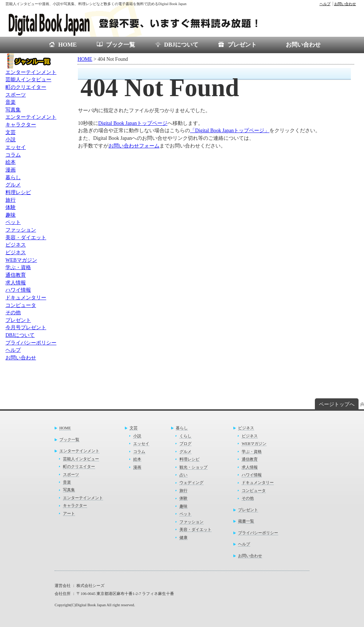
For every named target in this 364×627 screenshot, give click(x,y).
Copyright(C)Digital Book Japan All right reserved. (95, 605)
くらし (185, 436)
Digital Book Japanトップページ (133, 123)
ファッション (21, 230)
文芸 (11, 132)
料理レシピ (18, 192)
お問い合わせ (345, 4)
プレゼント (242, 45)
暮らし (13, 178)
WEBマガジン (21, 260)
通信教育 (16, 275)
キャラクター (21, 125)
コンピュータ (21, 305)
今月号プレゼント (26, 328)
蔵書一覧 (246, 521)
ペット (13, 222)
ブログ (185, 443)
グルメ (13, 185)
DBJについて (181, 45)
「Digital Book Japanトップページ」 (230, 131)
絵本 (11, 162)
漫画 (11, 170)
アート (69, 513)
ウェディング (191, 482)
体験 (11, 207)
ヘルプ (325, 4)
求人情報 (16, 283)
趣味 (11, 215)
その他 (13, 313)
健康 (183, 537)
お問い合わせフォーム (134, 146)
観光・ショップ (193, 467)
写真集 (13, 110)
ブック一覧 (120, 45)
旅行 (11, 200)
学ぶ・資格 (18, 267)
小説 (11, 140)
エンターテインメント (31, 72)
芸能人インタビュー (28, 80)
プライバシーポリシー (31, 343)
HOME (68, 45)
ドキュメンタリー (26, 298)
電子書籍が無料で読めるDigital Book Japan (142, 22)
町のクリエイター (26, 87)
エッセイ (16, 147)
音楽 (11, 102)
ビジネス (16, 245)
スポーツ (16, 95)
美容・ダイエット (26, 238)
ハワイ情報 (18, 290)
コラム (13, 155)
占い (183, 475)
